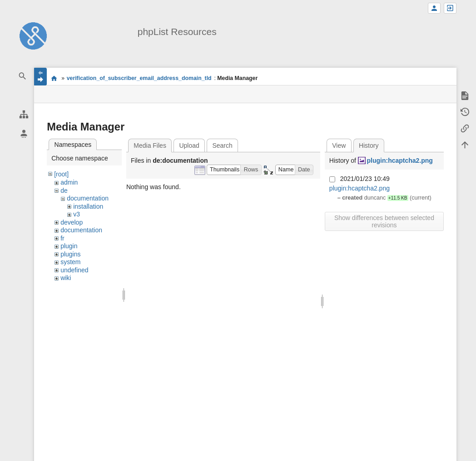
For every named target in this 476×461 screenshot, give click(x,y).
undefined (74, 270)
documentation (88, 198)
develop (72, 222)
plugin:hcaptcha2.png (399, 160)
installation (88, 206)
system (70, 262)
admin (69, 182)
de (64, 190)
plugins (70, 254)
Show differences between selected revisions (384, 221)
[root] (61, 174)
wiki (66, 278)
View (339, 145)
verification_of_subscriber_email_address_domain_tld (139, 78)
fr (62, 238)
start (54, 78)
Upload (189, 145)
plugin (69, 246)
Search (222, 145)
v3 (77, 214)
